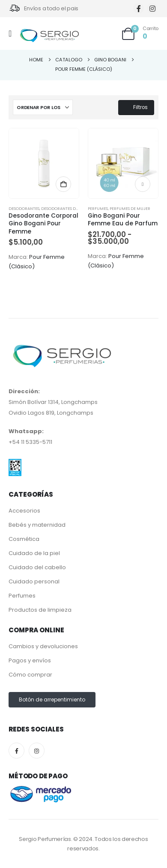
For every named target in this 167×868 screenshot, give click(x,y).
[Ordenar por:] (43, 107)
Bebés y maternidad (37, 525)
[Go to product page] (44, 163)
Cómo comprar (30, 675)
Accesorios (24, 511)
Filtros (136, 107)
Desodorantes (24, 208)
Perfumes (98, 208)
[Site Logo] (49, 36)
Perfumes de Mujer (130, 208)
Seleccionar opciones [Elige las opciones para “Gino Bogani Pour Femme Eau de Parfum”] (143, 184)
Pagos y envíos (30, 660)
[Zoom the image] (15, 464)
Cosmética (24, 539)
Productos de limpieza (40, 610)
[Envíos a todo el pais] (43, 9)
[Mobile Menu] (13, 33)
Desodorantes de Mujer (67, 208)
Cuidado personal (34, 581)
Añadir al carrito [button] (63, 184)
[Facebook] (139, 8)
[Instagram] (152, 8)
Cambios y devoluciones (43, 646)
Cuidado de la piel (34, 553)
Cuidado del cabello (37, 567)
